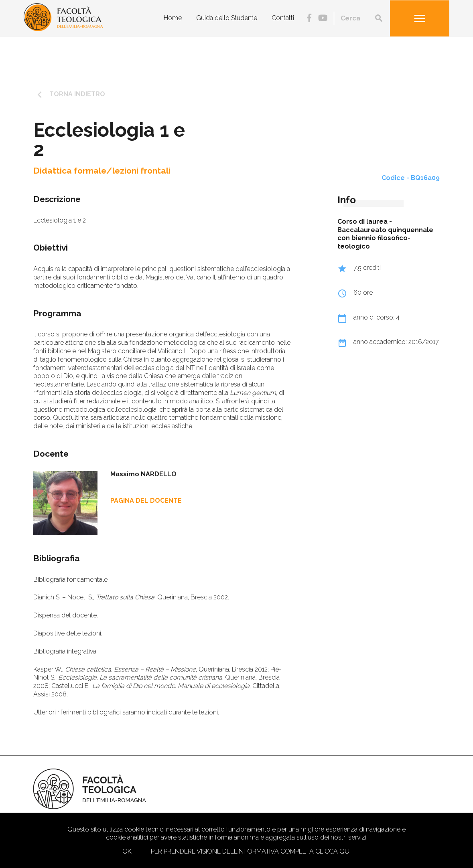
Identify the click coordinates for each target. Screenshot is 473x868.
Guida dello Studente (227, 18)
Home (173, 18)
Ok (127, 851)
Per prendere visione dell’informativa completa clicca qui (251, 851)
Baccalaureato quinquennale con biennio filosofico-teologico (385, 238)
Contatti (283, 18)
